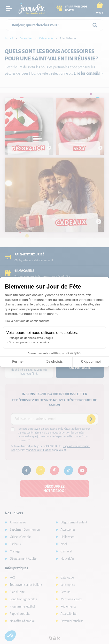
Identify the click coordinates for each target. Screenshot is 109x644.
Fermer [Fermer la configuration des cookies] (18, 362)
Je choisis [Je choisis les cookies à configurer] (54, 362)
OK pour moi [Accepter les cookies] (91, 362)
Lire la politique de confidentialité (27, 321)
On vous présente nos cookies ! (30, 342)
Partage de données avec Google (31, 338)
